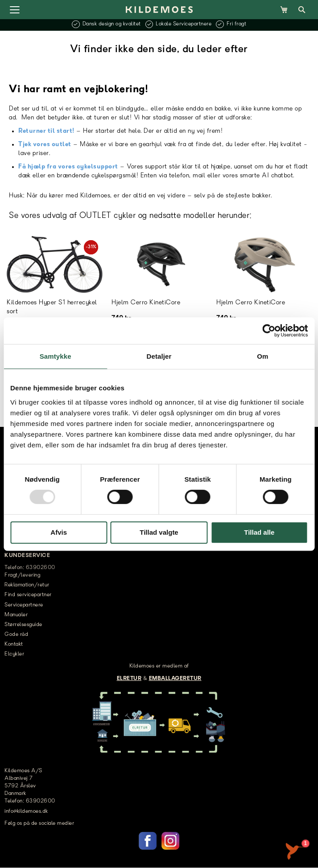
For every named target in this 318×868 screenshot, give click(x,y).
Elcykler (14, 654)
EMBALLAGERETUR (175, 679)
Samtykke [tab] (56, 356)
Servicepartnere (24, 605)
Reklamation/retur (27, 585)
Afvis (59, 532)
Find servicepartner (28, 595)
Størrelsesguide (23, 625)
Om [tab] (262, 356)
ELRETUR (129, 679)
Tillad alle (259, 532)
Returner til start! (46, 131)
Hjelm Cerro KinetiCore (146, 303)
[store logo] (159, 9)
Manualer (16, 615)
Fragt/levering (22, 575)
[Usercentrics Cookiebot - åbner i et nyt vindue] (269, 331)
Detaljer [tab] (159, 356)
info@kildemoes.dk (26, 811)
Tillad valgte (159, 532)
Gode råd (16, 635)
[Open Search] (302, 10)
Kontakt (14, 644)
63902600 (41, 801)
